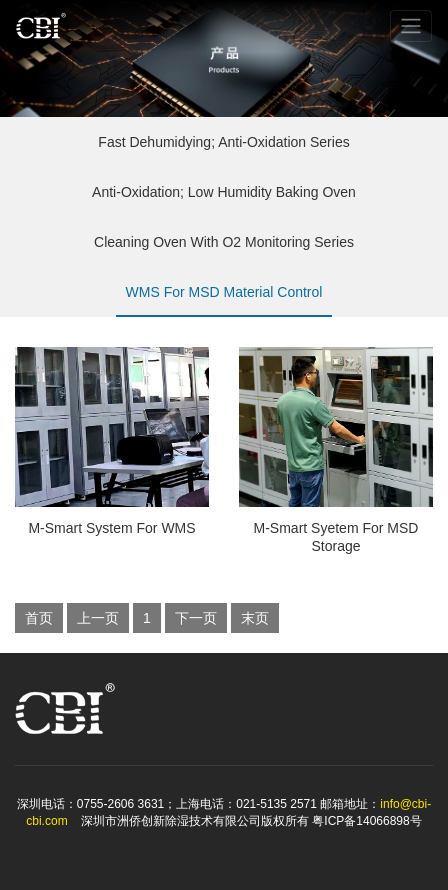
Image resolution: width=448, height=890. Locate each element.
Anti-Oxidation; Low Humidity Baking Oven (224, 200)
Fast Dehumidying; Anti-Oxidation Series (223, 150)
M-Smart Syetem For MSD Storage (336, 537)
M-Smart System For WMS (111, 528)
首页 (39, 618)
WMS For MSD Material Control (224, 300)
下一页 (196, 618)
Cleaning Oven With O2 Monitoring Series (224, 250)
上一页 (98, 618)
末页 (255, 618)
